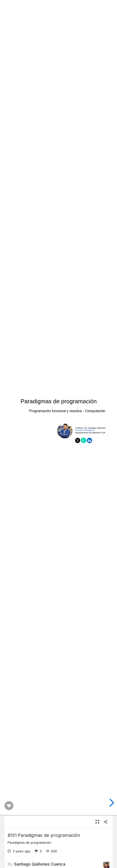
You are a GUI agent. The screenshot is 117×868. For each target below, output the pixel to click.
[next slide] (112, 803)
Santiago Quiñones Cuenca (40, 864)
